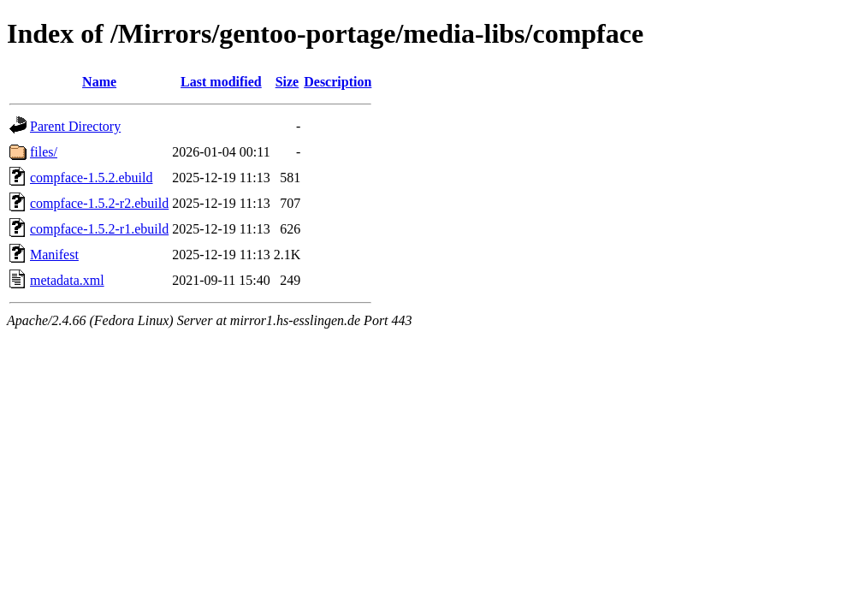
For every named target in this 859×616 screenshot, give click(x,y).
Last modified (221, 82)
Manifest (54, 255)
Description (338, 82)
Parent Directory (75, 126)
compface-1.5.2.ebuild (92, 178)
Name (99, 82)
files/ (44, 152)
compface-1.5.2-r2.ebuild (99, 203)
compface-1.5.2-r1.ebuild (99, 229)
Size (287, 82)
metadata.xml (67, 280)
